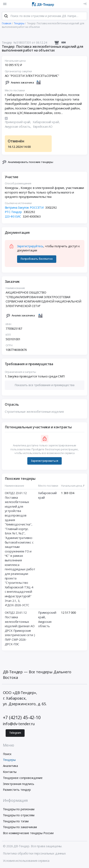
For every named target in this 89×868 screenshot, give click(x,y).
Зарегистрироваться (44, 461)
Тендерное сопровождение (23, 778)
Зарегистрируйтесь (30, 246)
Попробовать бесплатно (37, 259)
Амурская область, (18, 127)
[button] (45, 385)
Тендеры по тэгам (16, 821)
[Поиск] (6, 16)
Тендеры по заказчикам (20, 827)
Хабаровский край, (47, 122)
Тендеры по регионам (19, 809)
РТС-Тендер (13, 212)
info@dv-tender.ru (19, 724)
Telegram (15, 733)
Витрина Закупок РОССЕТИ (24, 208)
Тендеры (9, 760)
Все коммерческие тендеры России (28, 833)
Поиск (7, 754)
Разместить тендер (17, 790)
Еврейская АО (43, 127)
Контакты (10, 772)
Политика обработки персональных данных (34, 854)
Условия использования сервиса (26, 861)
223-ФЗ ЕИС (13, 217)
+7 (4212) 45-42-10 (22, 718)
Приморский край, (18, 122)
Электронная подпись (19, 784)
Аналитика (11, 766)
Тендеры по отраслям (19, 815)
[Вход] (85, 4)
